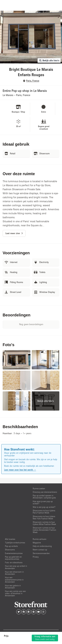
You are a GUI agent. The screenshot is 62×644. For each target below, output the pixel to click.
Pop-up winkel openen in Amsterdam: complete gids (44, 497)
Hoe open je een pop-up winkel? (43, 502)
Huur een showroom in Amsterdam (14, 573)
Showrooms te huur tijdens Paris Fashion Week (44, 512)
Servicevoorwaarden (41, 553)
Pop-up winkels (11, 546)
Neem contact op (40, 550)
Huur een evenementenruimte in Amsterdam (14, 580)
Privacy (36, 557)
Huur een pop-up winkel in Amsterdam (16, 567)
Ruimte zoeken (39, 488)
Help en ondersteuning (42, 546)
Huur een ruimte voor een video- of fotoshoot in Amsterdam (15, 593)
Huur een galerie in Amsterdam (13, 587)
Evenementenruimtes (14, 553)
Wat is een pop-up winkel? (44, 507)
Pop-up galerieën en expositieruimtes (13, 558)
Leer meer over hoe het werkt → (20, 470)
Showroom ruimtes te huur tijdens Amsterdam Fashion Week (44, 530)
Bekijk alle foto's (49, 60)
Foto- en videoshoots (14, 562)
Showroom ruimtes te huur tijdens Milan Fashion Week (44, 523)
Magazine (37, 543)
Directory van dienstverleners (45, 492)
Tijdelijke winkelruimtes (15, 543)
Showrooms (10, 550)
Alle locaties (10, 539)
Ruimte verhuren (40, 539)
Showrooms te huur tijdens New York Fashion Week (44, 517)
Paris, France (33, 81)
